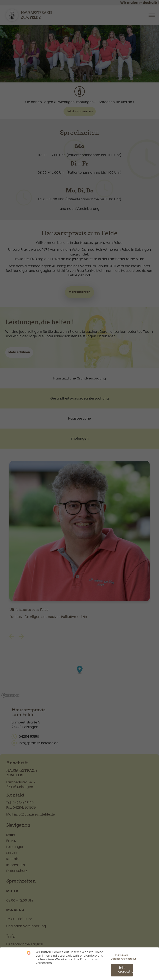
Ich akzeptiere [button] (126, 969)
